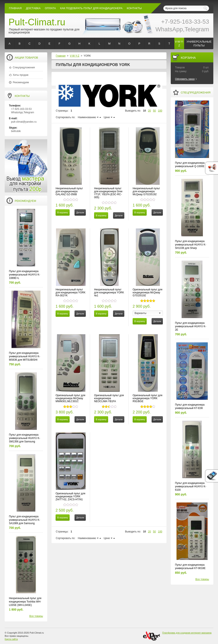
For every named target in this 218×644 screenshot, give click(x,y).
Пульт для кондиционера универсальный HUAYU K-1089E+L (25, 275)
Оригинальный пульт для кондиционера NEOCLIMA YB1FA (109, 398)
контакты (134, 8)
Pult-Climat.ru (37, 22)
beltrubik (16, 131)
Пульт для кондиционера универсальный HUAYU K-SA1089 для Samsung (25, 520)
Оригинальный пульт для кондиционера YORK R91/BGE (148, 398)
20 (149, 111)
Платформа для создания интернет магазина (187, 633)
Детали (80, 212)
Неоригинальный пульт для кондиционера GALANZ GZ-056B (69, 191)
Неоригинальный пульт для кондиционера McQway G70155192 (146, 191)
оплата (50, 8)
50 (154, 111)
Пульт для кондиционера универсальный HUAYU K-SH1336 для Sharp (191, 245)
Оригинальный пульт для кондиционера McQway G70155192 (148, 293)
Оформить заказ (185, 79)
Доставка (33, 8)
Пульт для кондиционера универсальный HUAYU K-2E (191, 326)
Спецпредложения (24, 67)
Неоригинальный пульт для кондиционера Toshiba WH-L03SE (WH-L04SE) (25, 602)
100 (160, 111)
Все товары (36, 616)
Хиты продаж (21, 75)
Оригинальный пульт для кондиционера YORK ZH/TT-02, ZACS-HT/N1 (70, 496)
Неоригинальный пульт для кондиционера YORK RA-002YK (70, 293)
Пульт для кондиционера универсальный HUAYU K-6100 (191, 486)
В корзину (63, 212)
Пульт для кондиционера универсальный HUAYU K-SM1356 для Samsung (25, 438)
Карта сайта (11, 639)
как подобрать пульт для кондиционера (91, 8)
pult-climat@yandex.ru (24, 122)
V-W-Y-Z (75, 56)
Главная (15, 8)
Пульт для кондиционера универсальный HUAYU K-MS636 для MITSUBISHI (25, 356)
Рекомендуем (21, 82)
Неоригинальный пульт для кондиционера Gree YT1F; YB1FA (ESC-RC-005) (108, 193)
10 (144, 111)
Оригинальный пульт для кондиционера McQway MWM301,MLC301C (70, 398)
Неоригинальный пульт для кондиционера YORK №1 (109, 293)
